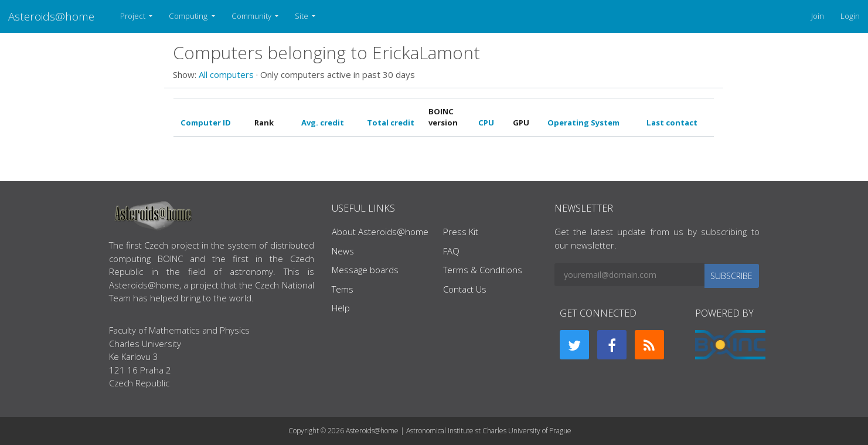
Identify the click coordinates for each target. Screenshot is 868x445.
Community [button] (252, 16)
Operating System (583, 123)
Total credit (391, 123)
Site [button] (302, 16)
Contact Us (465, 289)
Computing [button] (189, 16)
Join (818, 16)
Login (850, 16)
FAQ (451, 251)
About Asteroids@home (380, 232)
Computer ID (206, 123)
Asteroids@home (51, 16)
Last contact (672, 123)
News (343, 251)
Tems (343, 289)
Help (341, 308)
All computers (226, 74)
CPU (486, 123)
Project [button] (134, 16)
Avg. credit (323, 123)
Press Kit (461, 232)
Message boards (365, 270)
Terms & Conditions (483, 270)
